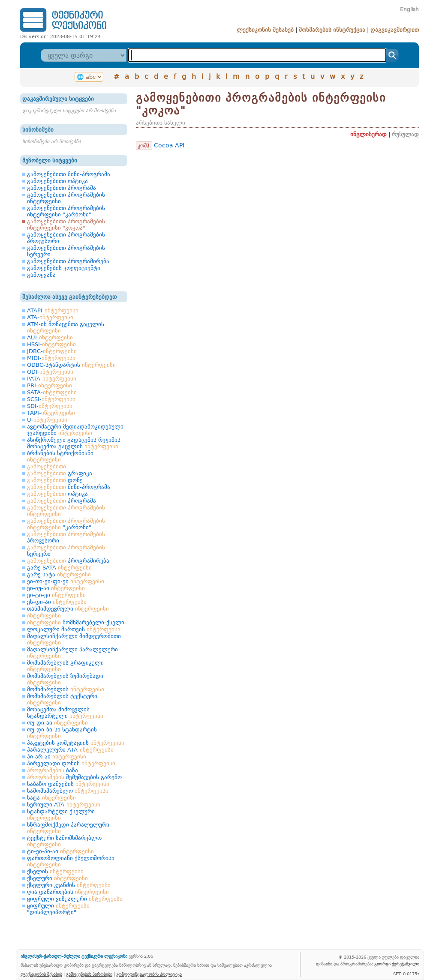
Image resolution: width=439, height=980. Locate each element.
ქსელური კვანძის (69, 885)
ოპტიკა (57, 494)
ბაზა (53, 770)
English (409, 9)
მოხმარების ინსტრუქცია (332, 30)
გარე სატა (59, 574)
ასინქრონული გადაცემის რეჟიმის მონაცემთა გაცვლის (74, 443)
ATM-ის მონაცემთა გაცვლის (66, 327)
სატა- (51, 798)
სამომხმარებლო (68, 791)
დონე (55, 480)
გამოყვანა (41, 275)
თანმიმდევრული (68, 609)
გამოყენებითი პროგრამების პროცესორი (66, 238)
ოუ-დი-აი (57, 723)
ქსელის (55, 871)
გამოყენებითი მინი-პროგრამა (69, 174)
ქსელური (57, 878)
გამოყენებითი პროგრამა (62, 188)
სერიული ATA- (64, 805)
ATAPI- (53, 310)
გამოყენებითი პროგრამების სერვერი (66, 251)
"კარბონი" (66, 524)
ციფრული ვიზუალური (75, 899)
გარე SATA (59, 568)
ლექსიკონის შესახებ (265, 30)
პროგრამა (62, 501)
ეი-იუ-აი (56, 588)
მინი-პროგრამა (69, 487)
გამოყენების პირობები (89, 974)
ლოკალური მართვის (74, 629)
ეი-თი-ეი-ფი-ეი (66, 581)
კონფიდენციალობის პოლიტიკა (149, 974)
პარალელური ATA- (70, 750)
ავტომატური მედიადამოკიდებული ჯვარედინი (75, 430)
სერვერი (66, 551)
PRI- (50, 385)
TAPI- (51, 413)
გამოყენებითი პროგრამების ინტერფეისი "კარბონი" (66, 211)
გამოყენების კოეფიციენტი (64, 268)
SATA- (52, 392)
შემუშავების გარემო (74, 777)
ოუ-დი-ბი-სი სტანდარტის (62, 733)
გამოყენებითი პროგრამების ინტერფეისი (66, 198)
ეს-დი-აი (57, 602)
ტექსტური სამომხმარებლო (64, 841)
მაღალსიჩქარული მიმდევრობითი (74, 639)
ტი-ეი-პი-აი (60, 851)
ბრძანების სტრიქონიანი (60, 456)
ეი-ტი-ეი (56, 595)
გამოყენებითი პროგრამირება (68, 261)
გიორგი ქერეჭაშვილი (397, 964)
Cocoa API (169, 145)
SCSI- (51, 399)
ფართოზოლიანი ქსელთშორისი (71, 861)
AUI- (50, 337)
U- (47, 420)
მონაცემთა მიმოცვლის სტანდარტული (65, 713)
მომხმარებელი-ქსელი (76, 622)
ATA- (50, 317)
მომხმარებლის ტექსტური (62, 699)
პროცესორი (66, 537)
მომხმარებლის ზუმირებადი (65, 679)
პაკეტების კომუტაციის (76, 743)
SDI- (50, 406)
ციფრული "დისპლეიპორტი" (58, 909)
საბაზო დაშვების (68, 784)
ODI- (50, 372)
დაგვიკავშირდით (395, 30)
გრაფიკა (60, 473)
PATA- (52, 379)
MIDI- (51, 358)
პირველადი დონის (71, 763)
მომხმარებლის (66, 689)
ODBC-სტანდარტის (71, 365)
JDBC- (52, 351)
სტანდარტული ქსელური (61, 815)
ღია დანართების (68, 892)
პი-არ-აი (57, 757)
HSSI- (51, 344)
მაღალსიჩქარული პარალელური (72, 653)
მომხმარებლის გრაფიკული (65, 666)
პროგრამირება (68, 561)
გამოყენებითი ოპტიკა (57, 181)
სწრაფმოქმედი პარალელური (68, 828)
